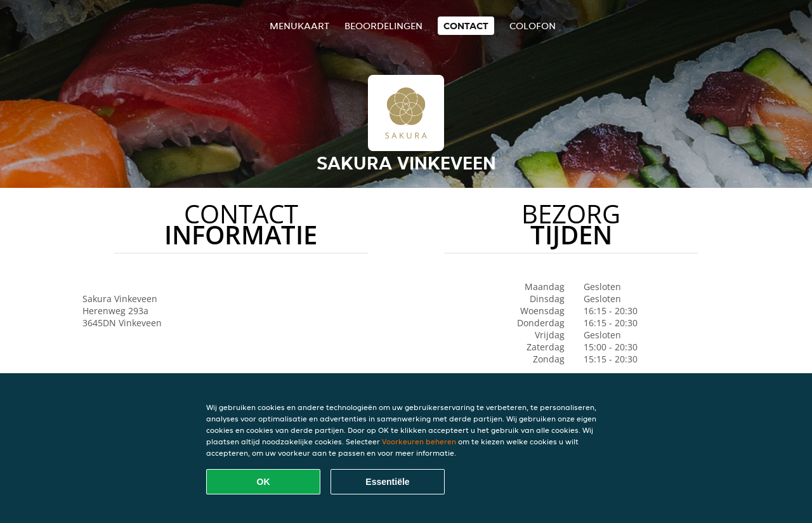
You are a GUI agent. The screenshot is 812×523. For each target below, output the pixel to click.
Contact (466, 26)
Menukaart (299, 26)
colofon (533, 26)
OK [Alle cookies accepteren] (264, 482)
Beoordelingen (383, 26)
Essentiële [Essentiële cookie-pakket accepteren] (387, 482)
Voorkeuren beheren (419, 441)
